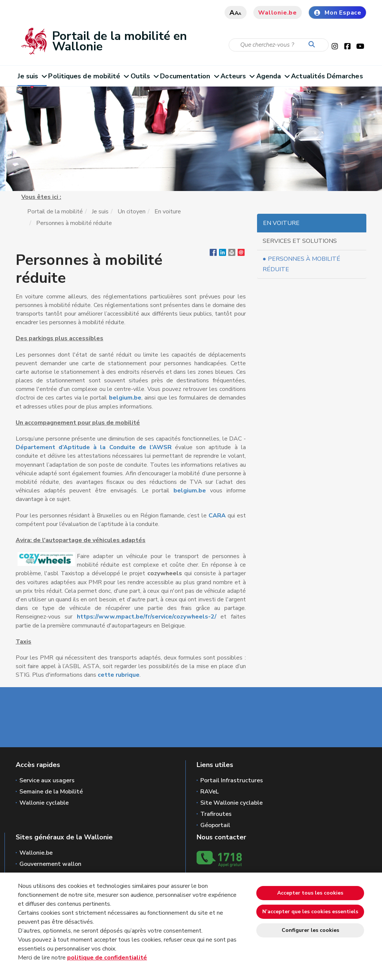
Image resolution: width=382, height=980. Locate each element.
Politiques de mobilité (88, 76)
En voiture (168, 212)
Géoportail (215, 825)
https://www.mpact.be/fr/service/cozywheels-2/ (147, 617)
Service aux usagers (47, 780)
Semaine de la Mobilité (51, 792)
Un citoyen (131, 212)
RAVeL (209, 792)
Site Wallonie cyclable (231, 803)
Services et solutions (300, 241)
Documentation (189, 76)
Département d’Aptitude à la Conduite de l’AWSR (94, 447)
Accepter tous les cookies (310, 893)
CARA (218, 516)
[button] (232, 254)
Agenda (273, 76)
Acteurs (237, 76)
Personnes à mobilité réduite (302, 264)
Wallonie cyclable (44, 803)
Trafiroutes (216, 814)
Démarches (345, 76)
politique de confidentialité (107, 958)
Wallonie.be (278, 13)
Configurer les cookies (310, 930)
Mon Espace (337, 13)
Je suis (32, 76)
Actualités (308, 76)
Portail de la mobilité (55, 212)
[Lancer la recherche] (313, 45)
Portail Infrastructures (232, 780)
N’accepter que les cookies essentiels (310, 912)
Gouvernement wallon (50, 864)
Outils (145, 76)
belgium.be (125, 398)
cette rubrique (119, 675)
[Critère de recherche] (279, 45)
